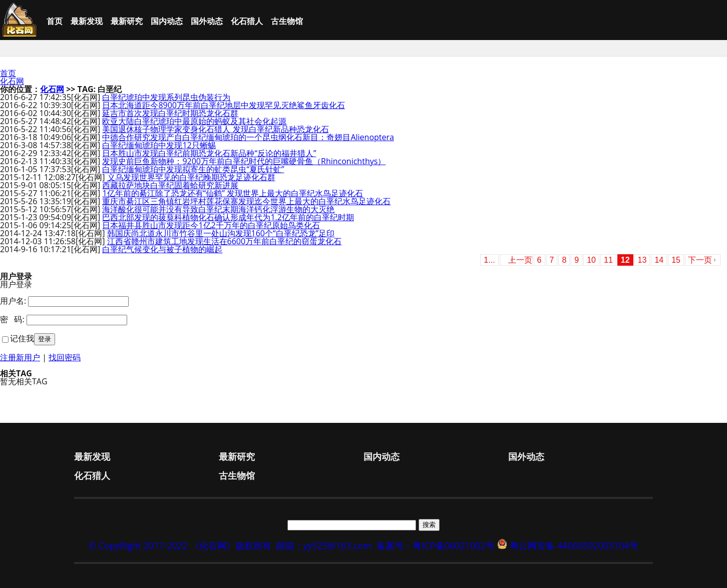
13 (642, 260)
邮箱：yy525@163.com (324, 545)
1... (489, 260)
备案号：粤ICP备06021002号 (436, 545)
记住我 (22, 338)
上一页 (520, 260)
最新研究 (127, 21)
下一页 (700, 260)
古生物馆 (287, 21)
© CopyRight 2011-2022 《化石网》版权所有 (180, 545)
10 (591, 260)
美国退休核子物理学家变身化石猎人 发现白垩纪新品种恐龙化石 (215, 129)
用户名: (13, 301)
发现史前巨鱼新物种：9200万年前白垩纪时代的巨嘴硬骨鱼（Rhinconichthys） (244, 161)
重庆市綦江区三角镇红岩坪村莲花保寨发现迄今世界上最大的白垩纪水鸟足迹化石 (246, 201)
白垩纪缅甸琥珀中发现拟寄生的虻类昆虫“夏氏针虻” (193, 169)
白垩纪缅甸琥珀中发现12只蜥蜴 (159, 145)
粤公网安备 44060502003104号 (574, 545)
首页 (55, 21)
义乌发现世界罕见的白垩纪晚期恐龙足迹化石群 (191, 177)
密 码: (12, 319)
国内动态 (167, 21)
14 (659, 260)
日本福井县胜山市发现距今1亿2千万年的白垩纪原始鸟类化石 (211, 225)
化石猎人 (247, 21)
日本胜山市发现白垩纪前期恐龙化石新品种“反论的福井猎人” (209, 153)
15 (676, 260)
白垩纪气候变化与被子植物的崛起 (162, 249)
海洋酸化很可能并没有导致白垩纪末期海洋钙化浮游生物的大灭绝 (218, 209)
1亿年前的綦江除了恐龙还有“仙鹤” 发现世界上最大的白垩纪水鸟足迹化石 (232, 193)
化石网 (12, 81)
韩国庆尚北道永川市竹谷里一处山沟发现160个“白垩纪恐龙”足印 (221, 233)
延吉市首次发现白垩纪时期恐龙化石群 (170, 113)
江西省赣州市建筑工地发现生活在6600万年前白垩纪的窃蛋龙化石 (225, 241)
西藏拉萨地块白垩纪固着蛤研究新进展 (170, 185)
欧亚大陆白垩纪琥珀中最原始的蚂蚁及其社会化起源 (194, 121)
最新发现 (87, 21)
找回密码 (65, 357)
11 (608, 260)
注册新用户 (20, 357)
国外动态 (207, 21)
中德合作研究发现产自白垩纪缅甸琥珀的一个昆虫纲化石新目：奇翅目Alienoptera (248, 137)
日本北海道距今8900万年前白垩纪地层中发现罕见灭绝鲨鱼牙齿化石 (224, 105)
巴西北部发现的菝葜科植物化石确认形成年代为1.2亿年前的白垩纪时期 (228, 217)
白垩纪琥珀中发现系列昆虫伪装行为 (166, 97)
